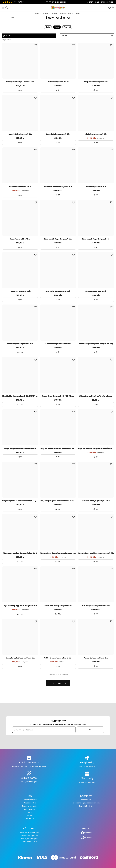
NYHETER (90, 2)
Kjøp (20, 90)
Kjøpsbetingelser (30, 803)
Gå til (96, 90)
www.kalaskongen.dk (30, 842)
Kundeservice (86, 800)
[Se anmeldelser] (13, 2)
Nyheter (30, 815)
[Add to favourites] (36, 45)
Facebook (88, 833)
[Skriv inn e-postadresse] (44, 730)
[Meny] (3, 8)
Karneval (45, 13)
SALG (97, 2)
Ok (90, 730)
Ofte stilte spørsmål (30, 800)
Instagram (88, 837)
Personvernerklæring (30, 806)
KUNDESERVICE (107, 2)
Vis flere (60, 683)
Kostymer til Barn (66, 13)
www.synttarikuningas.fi (30, 839)
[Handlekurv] (113, 8)
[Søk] (7, 8)
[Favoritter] (109, 8)
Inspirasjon (30, 819)
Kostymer (54, 13)
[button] (87, 36)
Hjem (37, 13)
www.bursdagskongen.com (30, 832)
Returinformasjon (30, 809)
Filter (6, 36)
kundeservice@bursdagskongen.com (86, 803)
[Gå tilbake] (13, 18)
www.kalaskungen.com (30, 836)
